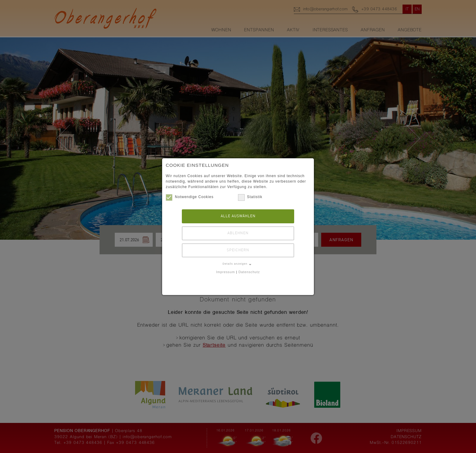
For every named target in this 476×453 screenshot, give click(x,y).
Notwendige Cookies (190, 197)
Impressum (226, 272)
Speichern (238, 250)
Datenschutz (249, 272)
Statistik (250, 197)
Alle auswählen (238, 216)
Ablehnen (238, 233)
